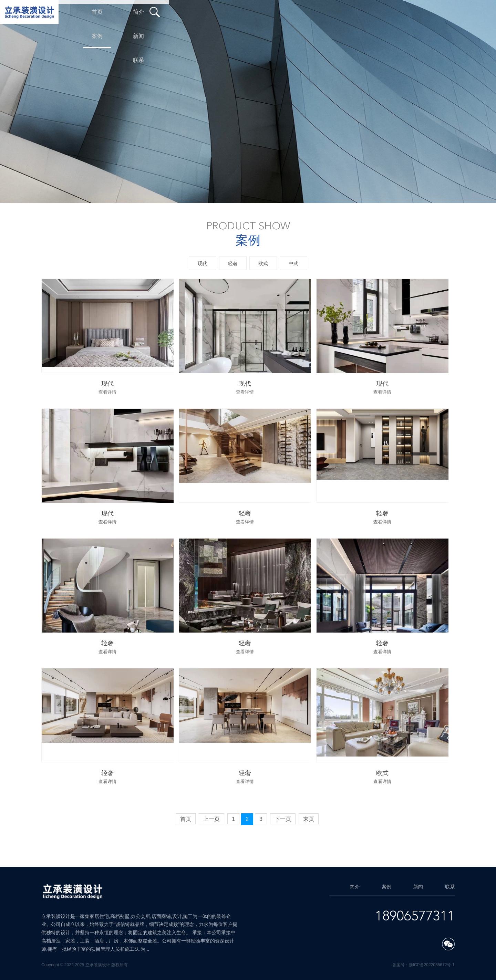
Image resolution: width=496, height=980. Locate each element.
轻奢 (233, 263)
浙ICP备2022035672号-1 (432, 965)
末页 (309, 819)
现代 (203, 263)
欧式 (263, 263)
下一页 (283, 819)
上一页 (211, 819)
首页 (186, 819)
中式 (293, 263)
